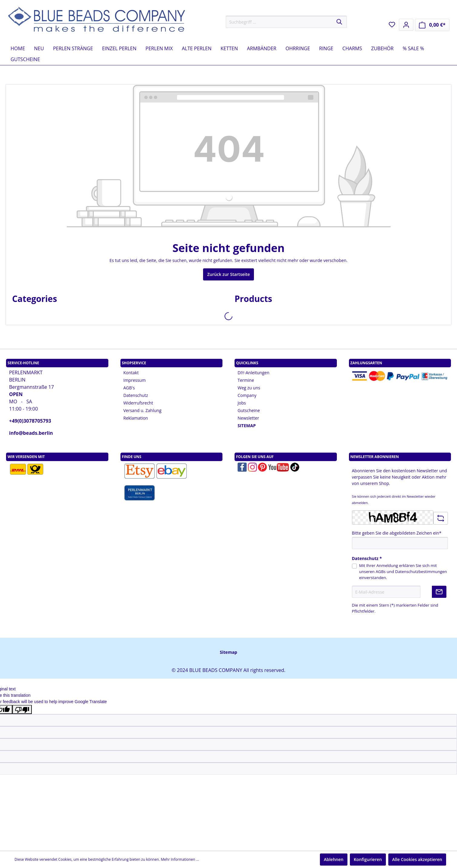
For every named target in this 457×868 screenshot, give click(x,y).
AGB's (129, 388)
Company (247, 395)
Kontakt (131, 373)
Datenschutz (136, 395)
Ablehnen (334, 859)
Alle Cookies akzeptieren (417, 859)
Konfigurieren (368, 859)
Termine (246, 380)
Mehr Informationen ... (180, 859)
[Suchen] (340, 22)
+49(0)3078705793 (30, 421)
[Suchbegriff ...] (279, 22)
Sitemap (228, 652)
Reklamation (136, 418)
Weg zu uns (249, 388)
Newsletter (248, 418)
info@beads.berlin (31, 433)
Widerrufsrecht (138, 403)
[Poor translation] (22, 709)
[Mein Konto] (406, 25)
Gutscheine (249, 410)
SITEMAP (247, 426)
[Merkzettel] (392, 25)
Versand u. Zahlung (143, 410)
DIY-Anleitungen (253, 373)
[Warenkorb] (432, 25)
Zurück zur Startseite (228, 274)
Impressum (135, 380)
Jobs (242, 403)
